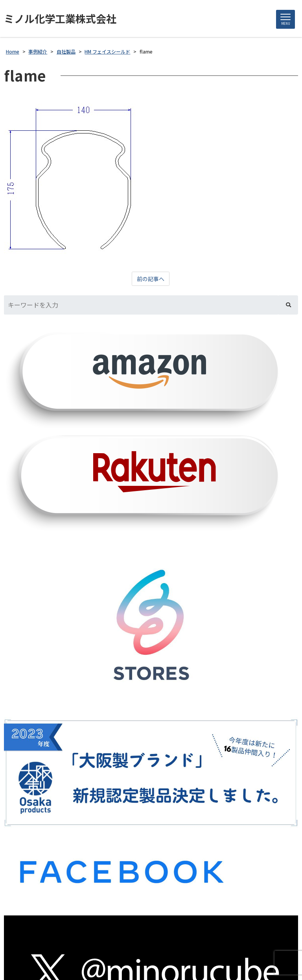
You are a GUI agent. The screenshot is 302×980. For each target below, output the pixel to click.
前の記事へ (151, 279)
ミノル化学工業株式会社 (60, 19)
